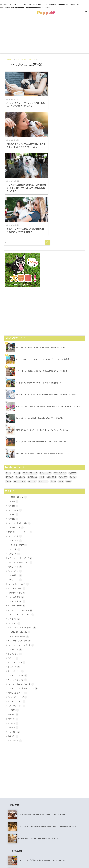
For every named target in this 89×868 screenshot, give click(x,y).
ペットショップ (16, 442)
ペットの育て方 (16, 512)
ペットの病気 (15, 655)
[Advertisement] (45, 36)
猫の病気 (13, 634)
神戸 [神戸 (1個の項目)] (53, 396)
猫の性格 (13, 433)
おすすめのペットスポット (20, 446)
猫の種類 (13, 421)
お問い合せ (80, 861)
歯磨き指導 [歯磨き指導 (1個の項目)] (52, 392)
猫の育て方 (14, 468)
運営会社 (32, 861)
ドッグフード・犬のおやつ (20, 525)
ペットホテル (15, 564)
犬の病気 (13, 629)
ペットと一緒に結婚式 (18, 551)
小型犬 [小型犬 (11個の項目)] (9, 392)
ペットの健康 (12, 625)
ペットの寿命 (15, 425)
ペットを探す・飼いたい (16, 412)
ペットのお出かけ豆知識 (19, 555)
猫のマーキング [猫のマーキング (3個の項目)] (19, 396)
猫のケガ (13, 642)
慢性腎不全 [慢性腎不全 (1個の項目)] (32, 392)
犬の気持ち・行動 (17, 503)
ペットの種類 (15, 451)
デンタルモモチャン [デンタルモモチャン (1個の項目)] (30, 387)
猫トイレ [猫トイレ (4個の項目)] (32, 396)
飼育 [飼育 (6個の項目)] (69, 396)
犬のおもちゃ (15, 481)
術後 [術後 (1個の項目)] (61, 396)
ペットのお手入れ (17, 516)
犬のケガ (13, 638)
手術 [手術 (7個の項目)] (42, 392)
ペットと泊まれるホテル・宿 (21, 599)
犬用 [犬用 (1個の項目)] (8, 396)
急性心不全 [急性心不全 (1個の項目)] (20, 392)
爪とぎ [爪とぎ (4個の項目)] (73, 392)
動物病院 (13, 651)
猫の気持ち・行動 (17, 507)
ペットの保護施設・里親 (19, 438)
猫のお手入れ (15, 494)
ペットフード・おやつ (16, 520)
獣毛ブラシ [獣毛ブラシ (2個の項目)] (43, 396)
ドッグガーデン (16, 586)
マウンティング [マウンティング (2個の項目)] (60, 387)
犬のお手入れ (15, 490)
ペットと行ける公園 (17, 590)
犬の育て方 (14, 464)
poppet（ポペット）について (16, 861)
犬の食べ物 (14, 534)
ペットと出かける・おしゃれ (18, 547)
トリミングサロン (17, 577)
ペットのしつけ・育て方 (16, 459)
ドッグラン (14, 581)
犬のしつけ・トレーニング (20, 473)
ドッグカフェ (15, 568)
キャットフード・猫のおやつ (21, 529)
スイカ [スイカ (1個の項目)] (17, 387)
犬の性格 (13, 429)
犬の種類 (13, 416)
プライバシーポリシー (46, 861)
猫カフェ (13, 573)
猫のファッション (17, 620)
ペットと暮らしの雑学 (18, 499)
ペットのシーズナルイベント (21, 560)
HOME (45, 857)
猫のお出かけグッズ (17, 612)
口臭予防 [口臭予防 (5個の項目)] (73, 387)
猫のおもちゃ (15, 486)
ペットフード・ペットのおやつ (22, 542)
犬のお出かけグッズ (17, 607)
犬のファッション (17, 616)
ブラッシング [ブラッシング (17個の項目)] (46, 387)
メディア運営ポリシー (65, 861)
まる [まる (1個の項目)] (8, 387)
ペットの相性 (15, 455)
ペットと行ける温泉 (17, 594)
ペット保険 (14, 647)
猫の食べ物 (14, 538)
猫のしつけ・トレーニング (20, 477)
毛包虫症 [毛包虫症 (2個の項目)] (63, 392)
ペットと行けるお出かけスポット (23, 603)
